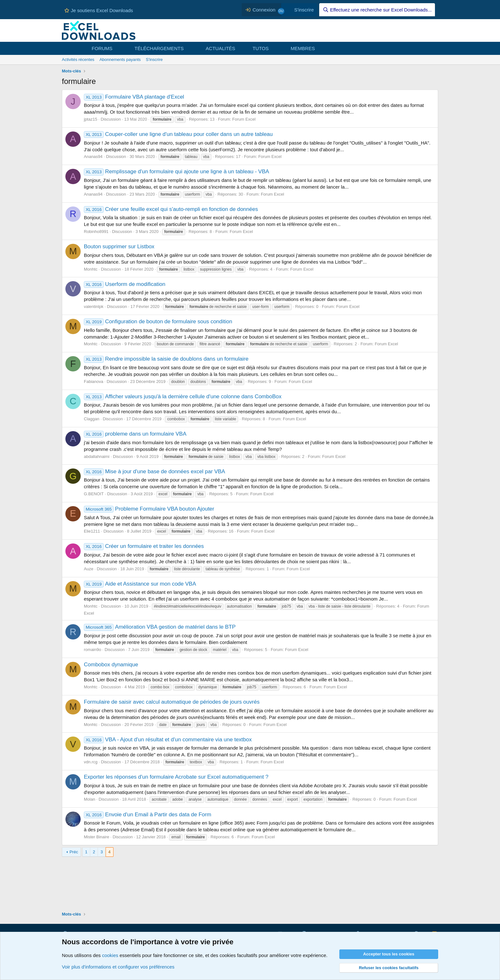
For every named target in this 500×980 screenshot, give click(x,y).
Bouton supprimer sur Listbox (119, 247)
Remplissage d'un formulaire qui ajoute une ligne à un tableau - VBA (176, 172)
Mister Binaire (96, 837)
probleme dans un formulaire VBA (135, 434)
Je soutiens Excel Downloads (99, 10)
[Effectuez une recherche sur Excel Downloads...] (377, 10)
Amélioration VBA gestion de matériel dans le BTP (160, 627)
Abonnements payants (120, 60)
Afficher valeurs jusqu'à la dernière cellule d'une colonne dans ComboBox (183, 396)
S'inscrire (154, 60)
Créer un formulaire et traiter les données (144, 546)
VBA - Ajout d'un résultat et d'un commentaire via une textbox (168, 740)
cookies (110, 955)
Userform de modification (125, 284)
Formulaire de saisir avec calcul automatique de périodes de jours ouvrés (172, 702)
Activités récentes (78, 60)
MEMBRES (303, 48)
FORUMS (102, 48)
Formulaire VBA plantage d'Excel (134, 97)
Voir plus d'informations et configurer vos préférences (118, 967)
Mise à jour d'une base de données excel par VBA (154, 471)
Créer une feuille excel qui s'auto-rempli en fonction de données (171, 209)
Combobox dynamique (111, 665)
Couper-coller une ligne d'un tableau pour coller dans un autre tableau (178, 134)
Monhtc (91, 269)
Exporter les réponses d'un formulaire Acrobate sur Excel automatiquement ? (176, 777)
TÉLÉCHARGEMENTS (159, 48)
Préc (74, 852)
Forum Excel (244, 119)
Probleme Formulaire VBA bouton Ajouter (149, 509)
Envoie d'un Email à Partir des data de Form (147, 815)
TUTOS (261, 48)
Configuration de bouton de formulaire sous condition (158, 322)
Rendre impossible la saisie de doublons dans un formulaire (166, 359)
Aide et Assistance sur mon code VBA (140, 584)
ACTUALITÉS (221, 48)
